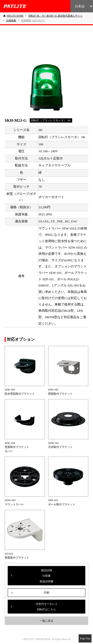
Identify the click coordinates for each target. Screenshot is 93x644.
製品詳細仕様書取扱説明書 (46, 576)
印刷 (47, 592)
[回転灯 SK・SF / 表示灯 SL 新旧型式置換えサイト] (56, 16)
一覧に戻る (46, 621)
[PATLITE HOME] (13, 16)
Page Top (85, 638)
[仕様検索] (11, 20)
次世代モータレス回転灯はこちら (47, 607)
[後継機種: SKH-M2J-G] (33, 20)
